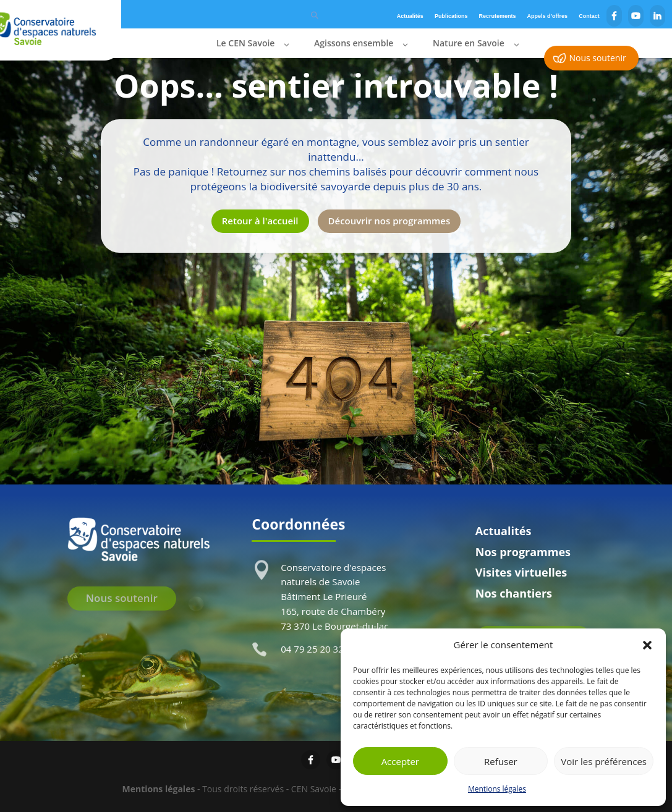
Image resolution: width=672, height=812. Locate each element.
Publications (451, 16)
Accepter (400, 761)
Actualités (410, 16)
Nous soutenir (597, 58)
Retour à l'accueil (260, 221)
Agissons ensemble (354, 44)
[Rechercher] (315, 15)
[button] (647, 645)
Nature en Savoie (469, 44)
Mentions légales (497, 789)
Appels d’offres (548, 16)
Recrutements (498, 16)
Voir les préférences (604, 761)
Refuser (501, 761)
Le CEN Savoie (245, 44)
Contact (589, 16)
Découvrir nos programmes (389, 221)
